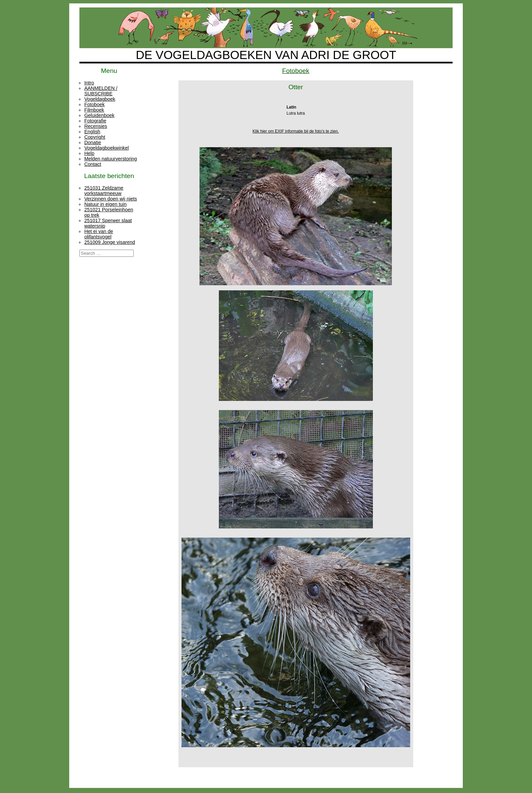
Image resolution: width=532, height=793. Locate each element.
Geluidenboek (99, 115)
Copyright (95, 137)
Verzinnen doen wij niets (110, 199)
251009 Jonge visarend (110, 242)
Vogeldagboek (100, 99)
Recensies (96, 126)
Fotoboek (94, 104)
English (92, 132)
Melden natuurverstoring (110, 159)
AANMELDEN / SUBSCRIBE (101, 91)
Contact (93, 164)
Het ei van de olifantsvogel (99, 234)
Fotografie (95, 121)
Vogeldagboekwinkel (106, 148)
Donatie (93, 142)
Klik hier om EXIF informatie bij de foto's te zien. (296, 131)
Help (89, 153)
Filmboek (94, 110)
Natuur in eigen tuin (105, 204)
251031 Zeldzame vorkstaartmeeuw (104, 191)
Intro (89, 83)
